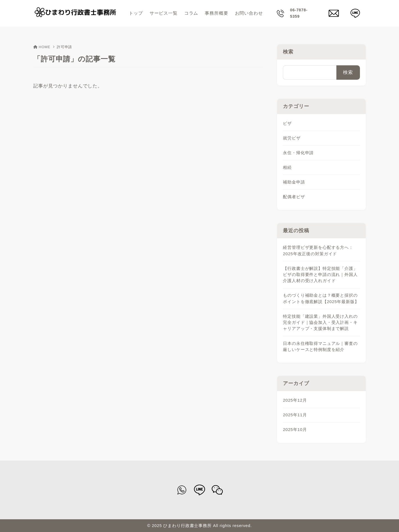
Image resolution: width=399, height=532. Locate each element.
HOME (42, 47)
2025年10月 (295, 430)
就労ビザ (292, 138)
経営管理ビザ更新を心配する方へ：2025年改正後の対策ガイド (318, 250)
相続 (287, 167)
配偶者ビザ (294, 197)
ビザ (287, 123)
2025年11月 (295, 415)
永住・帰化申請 (298, 153)
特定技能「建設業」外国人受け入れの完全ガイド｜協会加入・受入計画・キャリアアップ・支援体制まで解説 (320, 323)
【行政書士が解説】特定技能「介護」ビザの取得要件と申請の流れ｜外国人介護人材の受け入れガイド (320, 275)
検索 (288, 52)
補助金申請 (294, 182)
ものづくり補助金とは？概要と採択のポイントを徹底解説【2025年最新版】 (321, 298)
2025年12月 (295, 400)
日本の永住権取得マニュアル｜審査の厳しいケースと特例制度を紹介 (320, 347)
